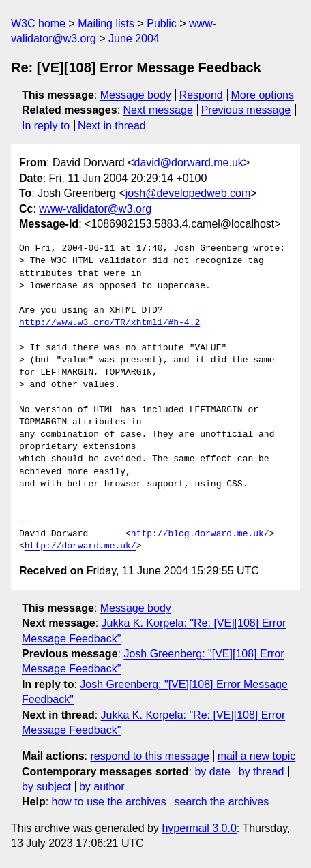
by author (102, 787)
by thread (262, 772)
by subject (46, 787)
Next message (158, 110)
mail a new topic (257, 756)
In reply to (46, 126)
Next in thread (112, 126)
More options (263, 95)
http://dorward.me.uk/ (80, 546)
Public (162, 24)
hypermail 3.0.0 (199, 828)
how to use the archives (109, 802)
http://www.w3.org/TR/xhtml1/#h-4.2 (109, 323)
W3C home (38, 24)
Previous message (246, 110)
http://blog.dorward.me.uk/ (200, 534)
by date (212, 772)
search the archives (222, 802)
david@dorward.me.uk (189, 162)
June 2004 (134, 38)
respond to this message (149, 756)
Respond (201, 95)
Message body (136, 95)
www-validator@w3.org (95, 209)
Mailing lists (106, 24)
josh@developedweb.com (188, 193)
